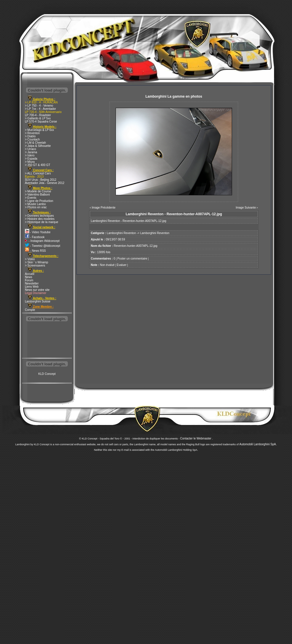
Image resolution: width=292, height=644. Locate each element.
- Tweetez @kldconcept (43, 246)
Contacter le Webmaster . (197, 438)
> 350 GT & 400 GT (38, 165)
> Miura (30, 162)
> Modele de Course (38, 191)
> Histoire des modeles (40, 219)
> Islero (30, 155)
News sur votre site (37, 290)
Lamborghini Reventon (122, 233)
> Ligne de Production (39, 201)
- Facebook (35, 237)
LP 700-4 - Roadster (38, 115)
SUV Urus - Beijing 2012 (41, 180)
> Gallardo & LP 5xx (38, 118)
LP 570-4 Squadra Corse (41, 122)
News (29, 277)
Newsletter (32, 283)
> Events (31, 198)
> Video (30, 259)
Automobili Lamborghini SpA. (258, 444)
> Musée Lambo (35, 204)
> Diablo (30, 136)
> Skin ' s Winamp (36, 262)
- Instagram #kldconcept (42, 241)
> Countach (32, 139)
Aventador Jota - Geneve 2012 (45, 183)
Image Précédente (104, 208)
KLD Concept (47, 374)
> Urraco (31, 149)
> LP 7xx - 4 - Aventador (40, 109)
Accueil (30, 274)
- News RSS (35, 251)
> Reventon (32, 133)
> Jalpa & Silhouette (38, 146)
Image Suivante (246, 208)
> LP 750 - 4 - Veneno (39, 106)
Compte (30, 310)
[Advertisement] (47, 340)
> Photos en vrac (36, 207)
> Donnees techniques (39, 216)
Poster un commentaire (132, 259)
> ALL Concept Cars (38, 173)
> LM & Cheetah (35, 143)
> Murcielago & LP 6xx (39, 130)
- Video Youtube (38, 232)
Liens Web (32, 287)
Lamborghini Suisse (38, 301)
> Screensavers (35, 266)
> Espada (31, 159)
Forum (29, 280)
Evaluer (122, 265)
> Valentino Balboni (37, 195)
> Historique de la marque (42, 222)
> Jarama (31, 152)
